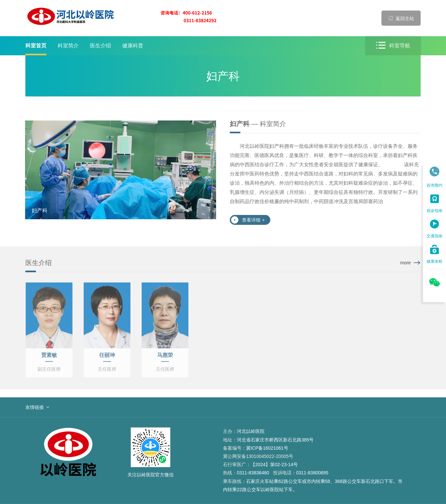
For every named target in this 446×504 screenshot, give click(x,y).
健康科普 (133, 46)
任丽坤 (107, 357)
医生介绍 (100, 46)
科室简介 (68, 46)
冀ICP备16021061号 (267, 448)
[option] (120, 170)
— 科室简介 (259, 124)
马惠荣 (165, 357)
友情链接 (35, 407)
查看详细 (254, 220)
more (405, 263)
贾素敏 (49, 357)
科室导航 (394, 46)
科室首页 (36, 46)
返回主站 (401, 18)
